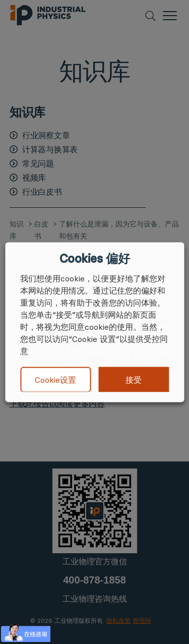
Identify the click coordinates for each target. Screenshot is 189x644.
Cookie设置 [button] (55, 380)
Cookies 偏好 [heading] (94, 258)
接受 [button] (134, 379)
